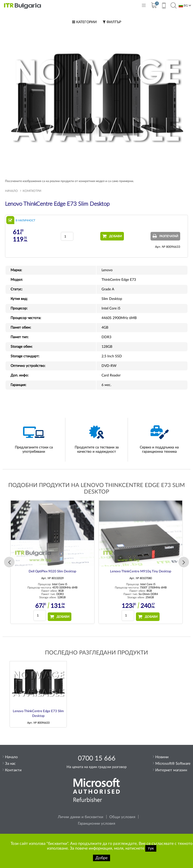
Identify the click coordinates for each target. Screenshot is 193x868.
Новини (162, 757)
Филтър (112, 22)
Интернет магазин (171, 770)
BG (183, 6)
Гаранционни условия (96, 824)
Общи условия (122, 817)
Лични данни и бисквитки (81, 817)
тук (151, 848)
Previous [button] (9, 562)
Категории (84, 22)
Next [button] (184, 562)
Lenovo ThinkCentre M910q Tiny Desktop (141, 571)
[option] (52, 562)
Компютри (32, 191)
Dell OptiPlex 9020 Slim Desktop (52, 571)
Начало (11, 191)
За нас (10, 764)
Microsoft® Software (173, 764)
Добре (102, 858)
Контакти (13, 770)
